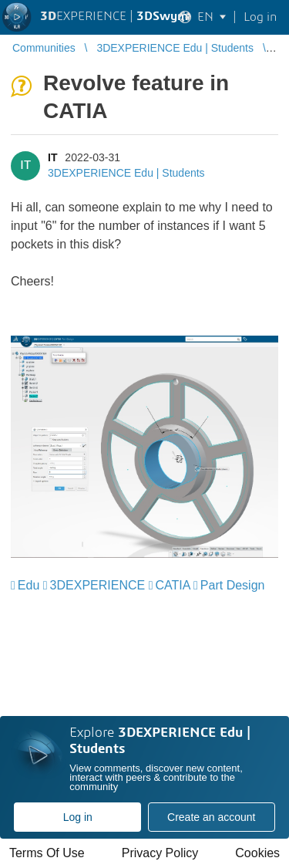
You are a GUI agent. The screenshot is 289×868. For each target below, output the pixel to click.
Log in (78, 817)
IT (52, 157)
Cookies (257, 853)
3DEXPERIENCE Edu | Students (126, 173)
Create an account (211, 817)
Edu (29, 585)
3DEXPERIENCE (98, 585)
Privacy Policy (160, 853)
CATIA (173, 585)
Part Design (233, 585)
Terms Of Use (47, 853)
